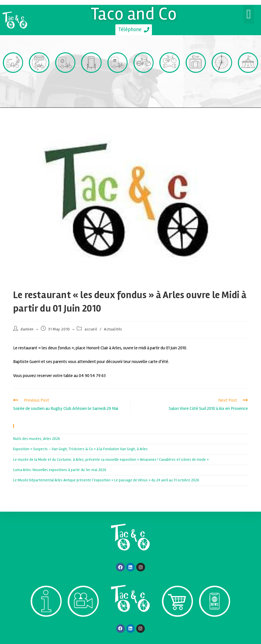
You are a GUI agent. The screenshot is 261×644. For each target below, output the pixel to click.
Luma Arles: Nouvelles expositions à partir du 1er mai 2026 (60, 470)
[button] (249, 14)
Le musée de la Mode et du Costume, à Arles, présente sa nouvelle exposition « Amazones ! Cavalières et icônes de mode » (111, 460)
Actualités (113, 329)
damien (27, 329)
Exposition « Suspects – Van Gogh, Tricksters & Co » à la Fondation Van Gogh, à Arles (80, 449)
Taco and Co (134, 14)
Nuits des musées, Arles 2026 (37, 439)
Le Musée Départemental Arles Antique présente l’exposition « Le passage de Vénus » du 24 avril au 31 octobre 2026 (106, 480)
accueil (91, 329)
